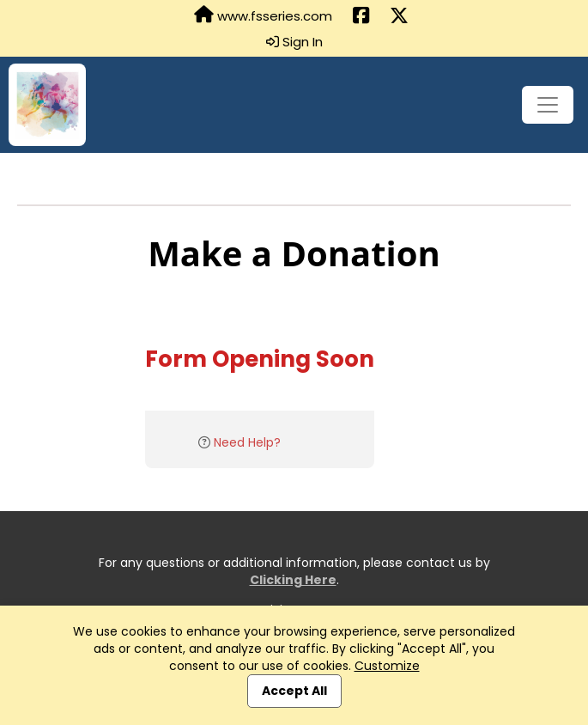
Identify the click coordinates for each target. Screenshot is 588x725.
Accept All (294, 691)
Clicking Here (293, 580)
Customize (387, 666)
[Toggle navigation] (548, 105)
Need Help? (247, 442)
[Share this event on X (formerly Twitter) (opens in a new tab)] (399, 16)
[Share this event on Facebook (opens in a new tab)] (361, 16)
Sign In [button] (294, 42)
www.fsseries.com (263, 15)
